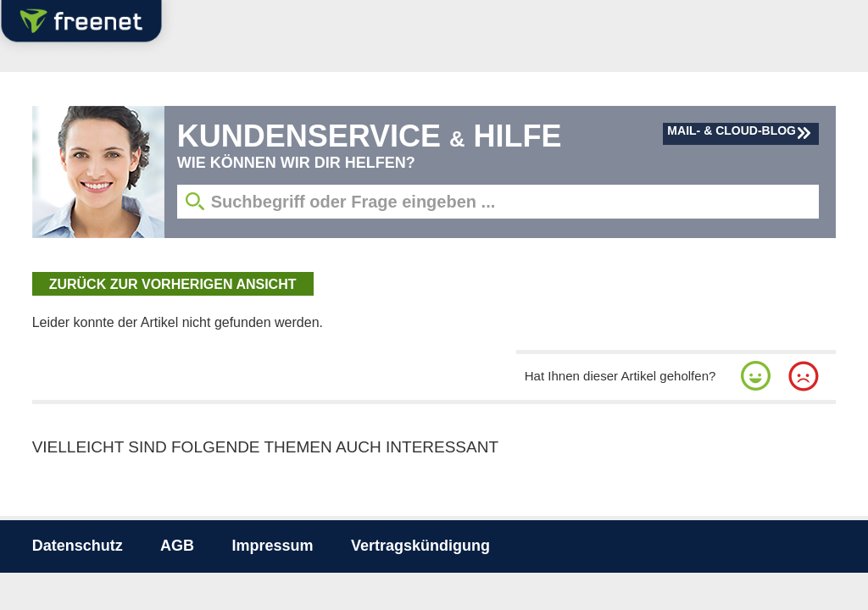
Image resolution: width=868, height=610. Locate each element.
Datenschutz (78, 546)
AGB (177, 546)
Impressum (273, 546)
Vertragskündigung (420, 546)
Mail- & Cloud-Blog (732, 130)
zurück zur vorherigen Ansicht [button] (173, 284)
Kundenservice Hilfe (370, 136)
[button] (756, 376)
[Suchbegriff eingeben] (498, 202)
